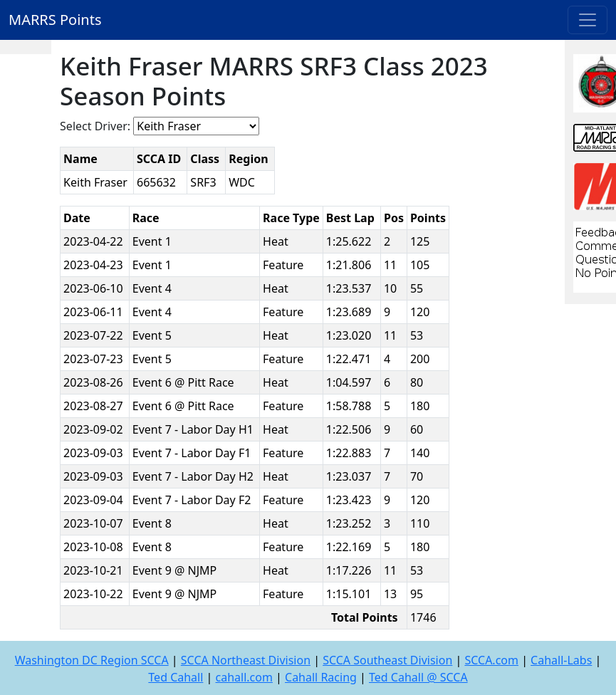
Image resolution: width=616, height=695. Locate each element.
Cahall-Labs (561, 660)
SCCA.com (491, 660)
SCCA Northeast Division (246, 660)
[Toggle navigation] (588, 20)
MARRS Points (55, 20)
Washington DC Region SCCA (92, 660)
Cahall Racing (321, 677)
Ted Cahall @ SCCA (418, 677)
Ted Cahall (176, 677)
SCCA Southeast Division (387, 660)
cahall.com (244, 677)
